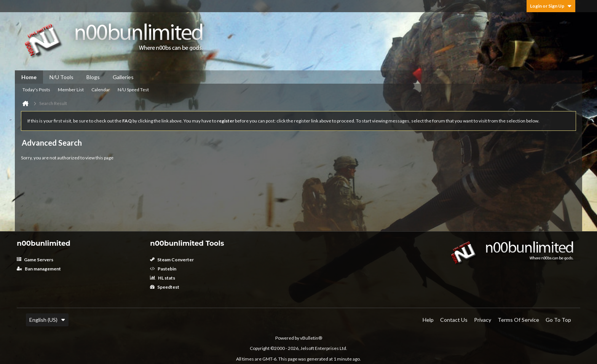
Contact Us (454, 320)
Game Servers (35, 260)
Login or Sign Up (551, 6)
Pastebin (163, 269)
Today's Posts (36, 90)
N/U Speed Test (133, 90)
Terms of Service (518, 320)
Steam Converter (172, 260)
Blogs (93, 77)
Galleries (123, 77)
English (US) (47, 320)
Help (428, 320)
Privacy (483, 320)
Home (29, 77)
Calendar (101, 90)
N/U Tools (61, 77)
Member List (71, 90)
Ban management (39, 269)
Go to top (558, 320)
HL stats (163, 278)
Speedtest (165, 287)
